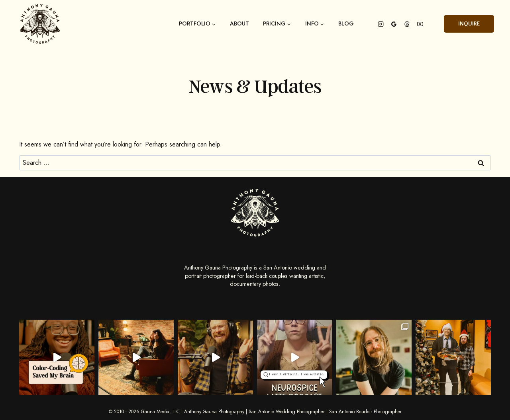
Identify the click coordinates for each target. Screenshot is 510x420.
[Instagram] (381, 24)
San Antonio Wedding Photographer (287, 412)
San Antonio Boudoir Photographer (365, 412)
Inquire (469, 24)
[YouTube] (420, 24)
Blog (346, 24)
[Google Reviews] (394, 24)
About (239, 24)
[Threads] (407, 24)
